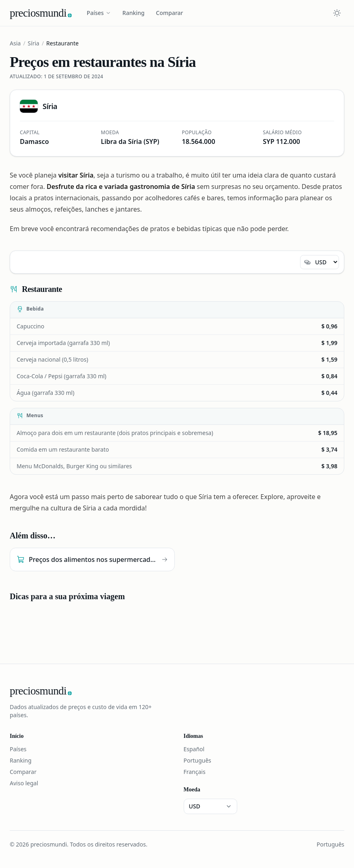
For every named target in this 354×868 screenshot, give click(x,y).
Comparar (170, 13)
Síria (33, 43)
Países (99, 13)
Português (197, 760)
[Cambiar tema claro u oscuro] (337, 13)
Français (195, 772)
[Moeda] (320, 262)
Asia (15, 43)
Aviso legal (24, 783)
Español (194, 749)
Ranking (134, 13)
